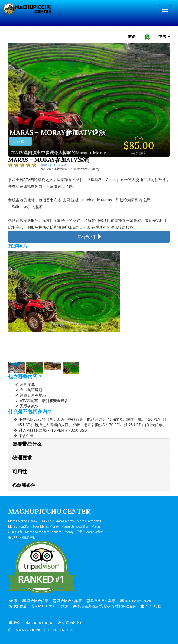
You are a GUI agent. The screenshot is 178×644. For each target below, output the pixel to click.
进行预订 (21, 141)
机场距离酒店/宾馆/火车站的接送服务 (105, 606)
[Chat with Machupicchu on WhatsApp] (147, 37)
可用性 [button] (20, 472)
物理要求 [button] (22, 458)
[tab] (89, 445)
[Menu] (165, 10)
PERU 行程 (151, 606)
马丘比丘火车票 (101, 601)
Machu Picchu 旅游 (50, 606)
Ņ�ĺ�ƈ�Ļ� (39, 623)
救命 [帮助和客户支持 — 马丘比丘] (132, 36)
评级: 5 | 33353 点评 (53, 165)
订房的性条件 (70, 623)
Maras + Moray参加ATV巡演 (58, 133)
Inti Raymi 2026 (136, 601)
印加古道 (18, 606)
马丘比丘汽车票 (67, 601)
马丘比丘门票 (35, 601)
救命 (15, 623)
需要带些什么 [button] (27, 444)
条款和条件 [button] (24, 485)
